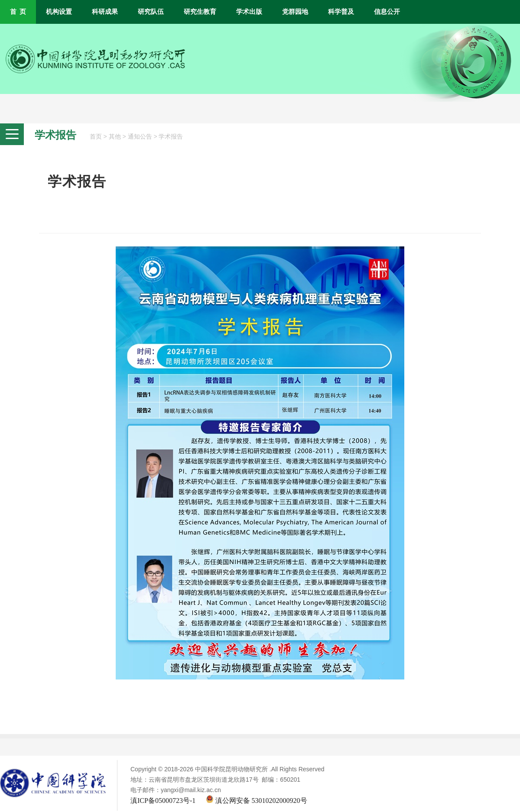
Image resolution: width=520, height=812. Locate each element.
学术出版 (249, 12)
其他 (115, 137)
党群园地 (295, 12)
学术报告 (171, 137)
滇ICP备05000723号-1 (163, 801)
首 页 (18, 12)
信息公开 (387, 12)
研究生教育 (200, 12)
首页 (96, 137)
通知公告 (140, 137)
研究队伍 (151, 12)
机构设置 (59, 12)
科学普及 (341, 12)
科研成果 (105, 12)
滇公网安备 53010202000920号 (257, 801)
